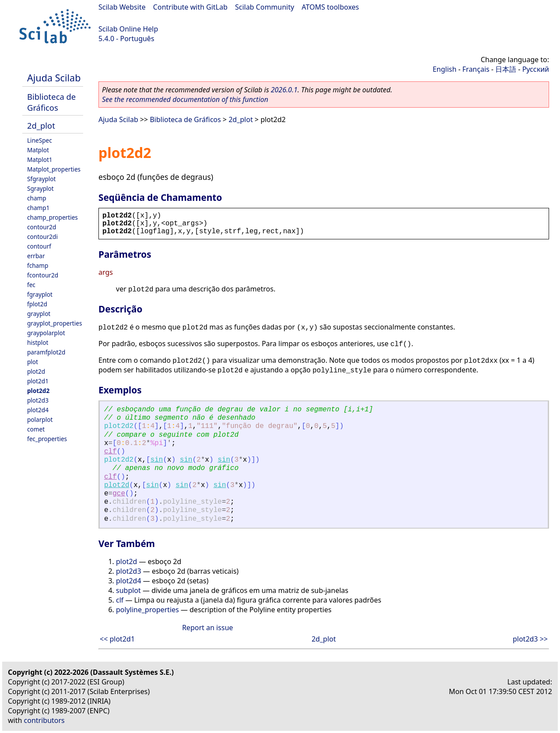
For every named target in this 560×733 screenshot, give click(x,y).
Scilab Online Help (128, 29)
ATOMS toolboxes (331, 7)
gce (119, 494)
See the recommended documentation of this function (185, 99)
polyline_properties (147, 610)
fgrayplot (40, 294)
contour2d (42, 227)
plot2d (36, 371)
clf (110, 452)
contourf (39, 246)
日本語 (506, 69)
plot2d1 (38, 381)
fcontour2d (43, 275)
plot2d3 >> (530, 639)
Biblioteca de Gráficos (51, 102)
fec (31, 285)
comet (36, 429)
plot (33, 362)
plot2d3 (38, 400)
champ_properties (52, 217)
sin (157, 460)
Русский (536, 69)
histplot (38, 342)
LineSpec (40, 140)
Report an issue (207, 628)
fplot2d (37, 304)
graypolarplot (46, 333)
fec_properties (47, 439)
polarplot (40, 419)
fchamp (38, 265)
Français (476, 69)
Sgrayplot (40, 188)
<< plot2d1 (117, 639)
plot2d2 (38, 391)
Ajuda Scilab (54, 78)
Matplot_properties (54, 169)
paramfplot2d (46, 352)
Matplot (38, 150)
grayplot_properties (54, 323)
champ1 (38, 208)
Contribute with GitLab (190, 7)
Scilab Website (122, 7)
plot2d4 (38, 410)
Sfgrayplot (41, 179)
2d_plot (41, 125)
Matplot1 (40, 160)
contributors (44, 720)
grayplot (39, 314)
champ (37, 198)
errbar (36, 256)
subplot (128, 590)
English (444, 69)
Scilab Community (264, 7)
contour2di (42, 237)
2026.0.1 (284, 90)
